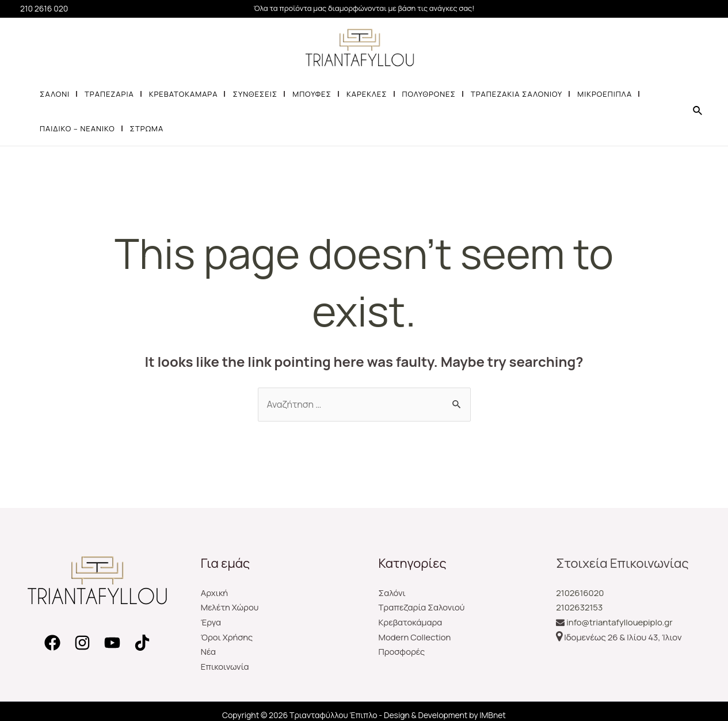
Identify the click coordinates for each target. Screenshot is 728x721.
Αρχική (215, 593)
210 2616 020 (44, 8)
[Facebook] (52, 643)
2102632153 (579, 607)
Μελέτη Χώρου (230, 607)
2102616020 (580, 593)
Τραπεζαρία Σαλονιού (422, 607)
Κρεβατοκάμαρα (411, 622)
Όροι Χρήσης (227, 637)
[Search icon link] (698, 111)
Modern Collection (415, 637)
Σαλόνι (392, 593)
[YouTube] (112, 643)
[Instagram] (82, 643)
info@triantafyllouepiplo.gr (619, 622)
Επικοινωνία (225, 667)
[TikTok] (142, 643)
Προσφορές (402, 652)
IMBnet (493, 715)
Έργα (211, 622)
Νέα (209, 652)
